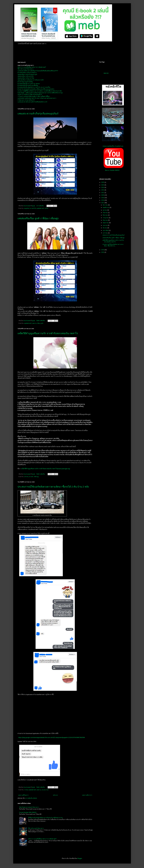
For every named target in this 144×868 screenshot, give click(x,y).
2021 (103, 193)
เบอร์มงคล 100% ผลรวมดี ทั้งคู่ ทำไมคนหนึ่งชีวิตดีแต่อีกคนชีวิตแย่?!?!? (38, 71)
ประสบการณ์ (45, 790)
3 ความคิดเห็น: (40, 206)
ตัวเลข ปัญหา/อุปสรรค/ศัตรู (25, 82)
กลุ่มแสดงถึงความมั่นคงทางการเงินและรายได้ (31, 80)
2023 (103, 187)
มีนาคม (105, 228)
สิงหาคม (105, 215)
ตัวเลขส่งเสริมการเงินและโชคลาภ (27, 73)
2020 (103, 195)
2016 (103, 250)
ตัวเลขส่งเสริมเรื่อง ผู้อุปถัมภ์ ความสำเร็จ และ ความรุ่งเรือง (34, 87)
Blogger (80, 858)
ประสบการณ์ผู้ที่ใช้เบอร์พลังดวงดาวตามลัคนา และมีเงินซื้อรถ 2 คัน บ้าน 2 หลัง (40, 91)
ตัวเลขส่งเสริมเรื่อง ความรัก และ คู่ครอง (29, 84)
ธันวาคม (105, 205)
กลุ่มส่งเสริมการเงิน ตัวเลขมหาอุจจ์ (27, 74)
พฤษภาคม (106, 223)
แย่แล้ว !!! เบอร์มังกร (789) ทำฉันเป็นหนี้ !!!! (30, 94)
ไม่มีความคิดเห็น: (41, 321)
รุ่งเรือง (46, 208)
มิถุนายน (105, 220)
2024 (103, 185)
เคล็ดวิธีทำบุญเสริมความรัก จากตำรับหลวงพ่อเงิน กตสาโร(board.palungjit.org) (46, 469)
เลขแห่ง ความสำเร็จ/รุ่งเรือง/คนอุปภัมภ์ (38, 114)
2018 (103, 200)
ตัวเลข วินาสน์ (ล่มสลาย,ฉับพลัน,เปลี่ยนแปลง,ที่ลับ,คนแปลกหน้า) (36, 89)
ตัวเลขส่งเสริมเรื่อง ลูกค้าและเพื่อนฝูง (28, 85)
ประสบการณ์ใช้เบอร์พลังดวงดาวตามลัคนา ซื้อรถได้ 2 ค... (113, 245)
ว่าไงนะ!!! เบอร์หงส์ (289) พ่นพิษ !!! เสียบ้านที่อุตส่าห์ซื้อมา (34, 96)
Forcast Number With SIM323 (28, 812)
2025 (103, 182)
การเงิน (26, 790)
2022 (103, 190)
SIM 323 (106, 73)
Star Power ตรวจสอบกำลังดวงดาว (29, 807)
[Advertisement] (70, 53)
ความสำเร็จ (33, 208)
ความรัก (31, 477)
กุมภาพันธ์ (106, 230)
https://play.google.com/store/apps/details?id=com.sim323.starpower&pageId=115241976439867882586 (52, 737)
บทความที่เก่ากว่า (87, 795)
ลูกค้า (42, 323)
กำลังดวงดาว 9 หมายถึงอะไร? (26, 100)
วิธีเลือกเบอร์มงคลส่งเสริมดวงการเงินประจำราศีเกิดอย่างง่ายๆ (45, 818)
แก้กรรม (26, 477)
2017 (103, 203)
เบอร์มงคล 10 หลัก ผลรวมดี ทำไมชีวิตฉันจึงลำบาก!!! (32, 102)
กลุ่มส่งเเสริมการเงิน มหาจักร (26, 76)
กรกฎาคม (106, 218)
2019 (103, 198)
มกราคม (105, 233)
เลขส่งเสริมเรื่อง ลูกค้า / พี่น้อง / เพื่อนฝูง (38, 218)
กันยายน (105, 213)
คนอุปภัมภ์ (27, 208)
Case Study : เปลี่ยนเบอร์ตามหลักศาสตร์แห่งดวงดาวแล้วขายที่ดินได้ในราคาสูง (40, 93)
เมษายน (105, 225)
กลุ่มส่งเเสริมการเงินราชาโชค (26, 78)
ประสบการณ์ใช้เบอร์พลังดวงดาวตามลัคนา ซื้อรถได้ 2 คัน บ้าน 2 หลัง (53, 487)
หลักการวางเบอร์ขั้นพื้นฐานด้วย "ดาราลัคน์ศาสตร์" (32, 67)
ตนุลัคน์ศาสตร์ (40, 208)
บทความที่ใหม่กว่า (23, 795)
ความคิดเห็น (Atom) (31, 798)
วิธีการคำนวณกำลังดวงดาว (25, 69)
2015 (103, 252)
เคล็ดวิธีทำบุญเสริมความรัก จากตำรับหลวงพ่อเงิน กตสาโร (48, 333)
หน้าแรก (55, 795)
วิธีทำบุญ (36, 477)
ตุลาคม (105, 210)
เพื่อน (38, 323)
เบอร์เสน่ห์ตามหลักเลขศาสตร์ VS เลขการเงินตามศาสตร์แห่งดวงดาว (37, 98)
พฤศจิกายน (106, 207)
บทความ (34, 323)
